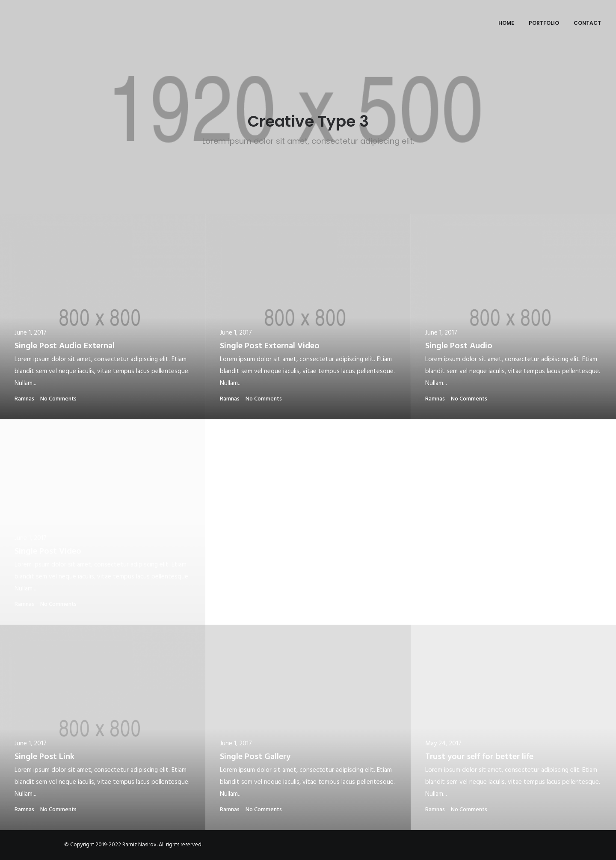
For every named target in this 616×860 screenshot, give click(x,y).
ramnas (24, 399)
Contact (587, 23)
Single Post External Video (270, 346)
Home (506, 23)
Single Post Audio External (65, 346)
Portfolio (544, 23)
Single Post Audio (459, 346)
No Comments (58, 399)
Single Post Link (44, 757)
